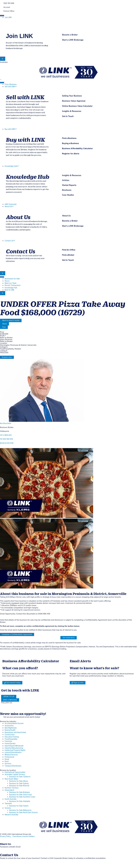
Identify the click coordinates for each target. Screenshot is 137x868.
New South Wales (11, 779)
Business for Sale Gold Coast (21, 795)
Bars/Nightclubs (11, 728)
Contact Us (10, 241)
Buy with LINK (11, 129)
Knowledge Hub (12, 166)
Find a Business (11, 84)
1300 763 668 (9, 3)
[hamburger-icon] (2, 16)
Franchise (8, 741)
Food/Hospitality (11, 739)
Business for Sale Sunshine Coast (22, 797)
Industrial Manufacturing (14, 748)
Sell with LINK (11, 87)
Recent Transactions (13, 285)
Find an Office (9, 11)
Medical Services (11, 755)
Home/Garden (10, 744)
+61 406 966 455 (7, 439)
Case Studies (68, 195)
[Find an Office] (1, 11)
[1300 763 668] (1, 3)
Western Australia (11, 815)
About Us (9, 207)
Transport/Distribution (13, 766)
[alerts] (1, 717)
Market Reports (69, 185)
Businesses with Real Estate (15, 732)
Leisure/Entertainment (13, 752)
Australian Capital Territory (15, 775)
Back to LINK (9, 290)
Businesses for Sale (12, 279)
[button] (4, 847)
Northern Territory (12, 788)
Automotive (9, 726)
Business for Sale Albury (19, 781)
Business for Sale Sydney (19, 783)
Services (8, 764)
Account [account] (7, 7)
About (7, 281)
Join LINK (8, 17)
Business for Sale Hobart (19, 806)
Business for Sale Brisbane (20, 792)
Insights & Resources (72, 175)
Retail (7, 759)
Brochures (67, 190)
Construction (10, 735)
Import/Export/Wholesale (14, 746)
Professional (9, 757)
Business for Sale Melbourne (20, 810)
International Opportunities (15, 772)
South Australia (10, 799)
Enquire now (7, 357)
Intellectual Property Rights (15, 750)
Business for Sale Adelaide (20, 801)
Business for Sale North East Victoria (23, 812)
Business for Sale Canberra (20, 777)
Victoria (8, 808)
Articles (66, 180)
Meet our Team (10, 283)
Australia (4, 62)
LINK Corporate (11, 204)
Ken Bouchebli (6, 423)
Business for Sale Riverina (19, 786)
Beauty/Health (10, 730)
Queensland (9, 790)
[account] (1, 7)
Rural (7, 761)
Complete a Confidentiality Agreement (17, 634)
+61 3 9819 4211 (6, 435)
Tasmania (8, 804)
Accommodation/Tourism (14, 723)
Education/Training (12, 737)
